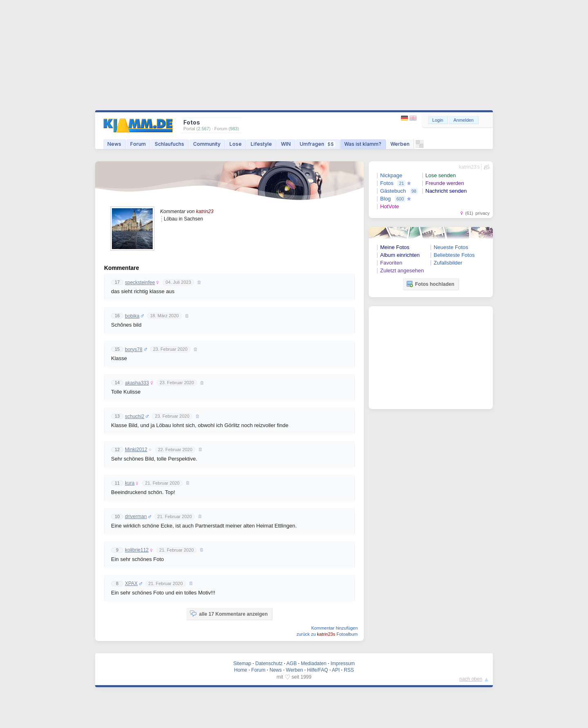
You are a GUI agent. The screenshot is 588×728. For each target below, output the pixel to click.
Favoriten (391, 263)
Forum (138, 144)
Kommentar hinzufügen (334, 628)
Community (207, 144)
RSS (349, 670)
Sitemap (242, 663)
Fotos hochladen (430, 284)
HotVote (390, 206)
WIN (286, 144)
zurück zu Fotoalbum (327, 634)
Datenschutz (269, 663)
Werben (400, 144)
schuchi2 (135, 416)
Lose (236, 144)
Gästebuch (393, 191)
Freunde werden (445, 183)
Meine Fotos (395, 247)
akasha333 (137, 383)
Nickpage (391, 175)
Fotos (387, 183)
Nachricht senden (446, 191)
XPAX (131, 583)
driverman (136, 517)
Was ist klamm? (363, 144)
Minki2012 (136, 450)
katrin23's (469, 167)
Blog (385, 199)
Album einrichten (400, 255)
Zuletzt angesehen (402, 270)
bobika (132, 316)
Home (241, 670)
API (336, 670)
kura (130, 483)
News (114, 144)
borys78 (134, 350)
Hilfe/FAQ (317, 670)
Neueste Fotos (451, 247)
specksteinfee (140, 283)
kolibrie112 (137, 550)
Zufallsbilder (448, 263)
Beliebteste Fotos (454, 255)
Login (438, 120)
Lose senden (441, 175)
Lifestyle (261, 144)
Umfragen (317, 144)
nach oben (471, 679)
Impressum (342, 663)
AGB (291, 663)
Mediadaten (314, 663)
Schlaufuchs (169, 144)
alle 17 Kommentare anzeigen (229, 614)
